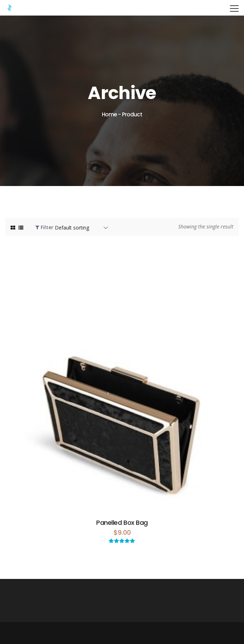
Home (109, 114)
